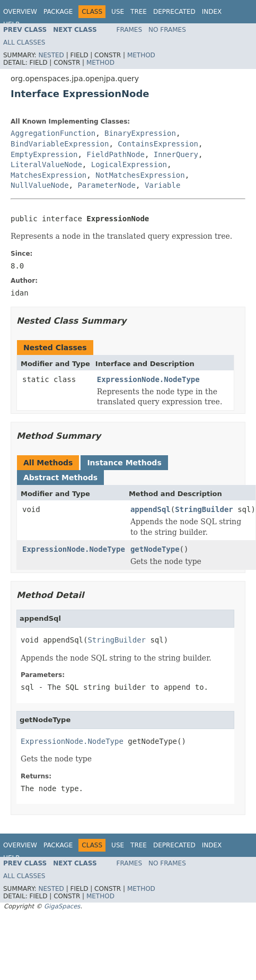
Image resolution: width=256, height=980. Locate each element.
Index (212, 12)
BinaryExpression (140, 133)
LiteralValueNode (46, 164)
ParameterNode (107, 185)
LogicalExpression (129, 164)
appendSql (151, 509)
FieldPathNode (116, 154)
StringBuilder (204, 509)
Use (118, 12)
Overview (20, 12)
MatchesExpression (48, 175)
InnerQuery (176, 154)
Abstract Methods (60, 478)
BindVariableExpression (60, 144)
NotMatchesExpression (140, 175)
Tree (139, 12)
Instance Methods (124, 463)
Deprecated (174, 12)
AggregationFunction (53, 133)
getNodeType (155, 549)
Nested (51, 55)
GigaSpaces (62, 906)
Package (58, 12)
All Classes (24, 42)
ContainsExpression (158, 144)
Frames (130, 30)
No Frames (167, 30)
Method (141, 55)
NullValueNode (40, 185)
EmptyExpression (44, 154)
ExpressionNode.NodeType (148, 379)
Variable (162, 185)
